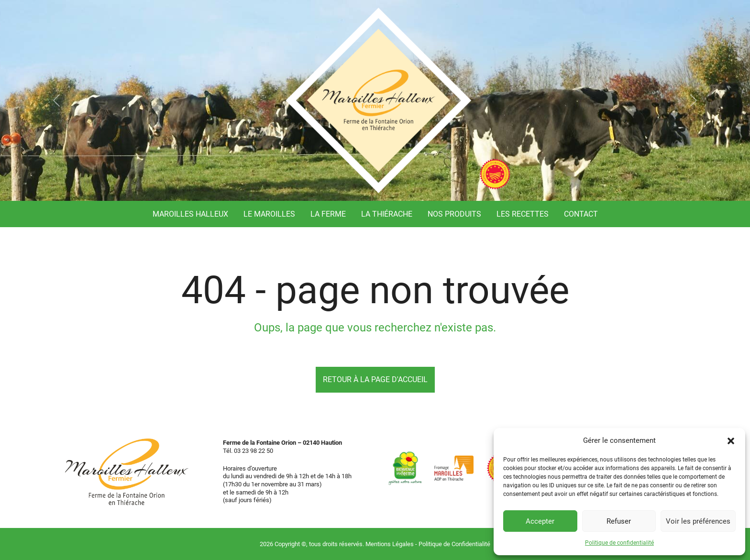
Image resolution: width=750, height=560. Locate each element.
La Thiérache (387, 214)
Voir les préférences (698, 521)
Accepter (540, 521)
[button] (731, 440)
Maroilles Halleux (190, 214)
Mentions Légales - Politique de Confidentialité (428, 544)
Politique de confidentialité (619, 543)
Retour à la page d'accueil (375, 379)
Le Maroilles (269, 214)
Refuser (619, 521)
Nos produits (454, 214)
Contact (581, 214)
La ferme (328, 214)
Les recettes (523, 214)
